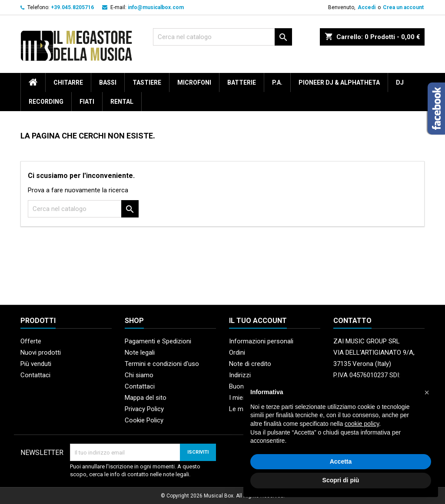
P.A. (277, 82)
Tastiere (147, 82)
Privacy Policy (144, 409)
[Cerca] (222, 37)
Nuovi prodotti (41, 352)
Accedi (367, 7)
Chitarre (68, 82)
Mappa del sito (146, 398)
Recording (46, 102)
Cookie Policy (144, 420)
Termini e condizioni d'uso (162, 364)
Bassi (108, 82)
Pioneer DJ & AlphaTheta (339, 82)
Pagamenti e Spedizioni (158, 341)
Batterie (242, 82)
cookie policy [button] (362, 424)
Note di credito (250, 364)
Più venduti (36, 364)
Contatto (352, 321)
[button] (427, 392)
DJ (400, 82)
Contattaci (35, 375)
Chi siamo (139, 375)
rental (122, 102)
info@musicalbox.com (156, 7)
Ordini (237, 352)
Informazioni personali (261, 341)
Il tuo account (258, 321)
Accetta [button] (341, 461)
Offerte (31, 341)
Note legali (140, 352)
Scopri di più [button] (341, 480)
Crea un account (403, 7)
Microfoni (194, 82)
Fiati (87, 102)
